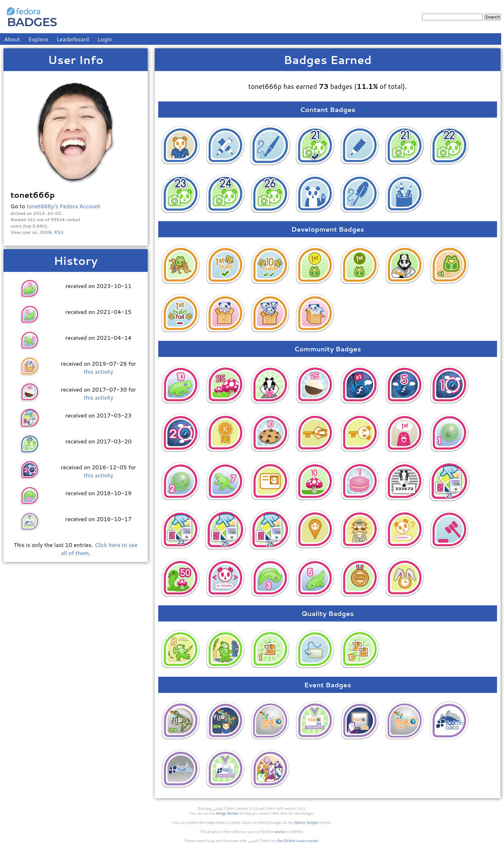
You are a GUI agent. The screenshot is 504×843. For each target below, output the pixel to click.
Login (105, 39)
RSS (59, 232)
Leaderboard (73, 39)
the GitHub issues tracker (298, 841)
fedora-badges (306, 822)
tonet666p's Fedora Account (64, 206)
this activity (98, 371)
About (12, 39)
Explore (38, 39)
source (280, 831)
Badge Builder (228, 813)
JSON (45, 232)
